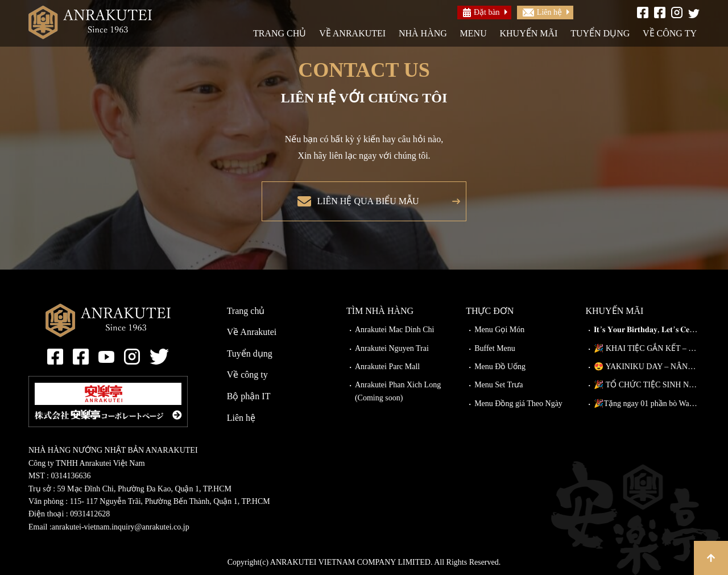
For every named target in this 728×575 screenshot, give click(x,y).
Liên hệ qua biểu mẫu (368, 201)
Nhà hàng (423, 33)
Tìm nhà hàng (380, 311)
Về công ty (670, 33)
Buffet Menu (495, 348)
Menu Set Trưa (499, 385)
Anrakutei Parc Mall (387, 367)
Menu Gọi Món (499, 330)
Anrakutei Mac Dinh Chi (395, 330)
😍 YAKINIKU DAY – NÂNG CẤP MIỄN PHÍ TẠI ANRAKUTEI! (647, 367)
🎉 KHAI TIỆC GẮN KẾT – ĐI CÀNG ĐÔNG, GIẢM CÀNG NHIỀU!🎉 (647, 348)
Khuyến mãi (528, 33)
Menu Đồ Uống (500, 367)
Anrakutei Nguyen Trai (392, 348)
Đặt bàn (481, 13)
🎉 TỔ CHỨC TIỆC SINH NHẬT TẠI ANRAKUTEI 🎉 (647, 385)
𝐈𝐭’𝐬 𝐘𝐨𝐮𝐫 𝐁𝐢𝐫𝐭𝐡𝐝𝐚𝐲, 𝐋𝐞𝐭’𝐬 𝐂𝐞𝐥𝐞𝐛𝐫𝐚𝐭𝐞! (647, 330)
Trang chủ (280, 33)
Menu (473, 33)
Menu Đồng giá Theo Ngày (518, 404)
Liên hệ (542, 12)
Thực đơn (490, 311)
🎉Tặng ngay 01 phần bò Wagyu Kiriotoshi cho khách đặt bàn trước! (647, 404)
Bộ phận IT (249, 396)
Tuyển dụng (600, 33)
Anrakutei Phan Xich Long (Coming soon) (398, 391)
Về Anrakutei (352, 33)
